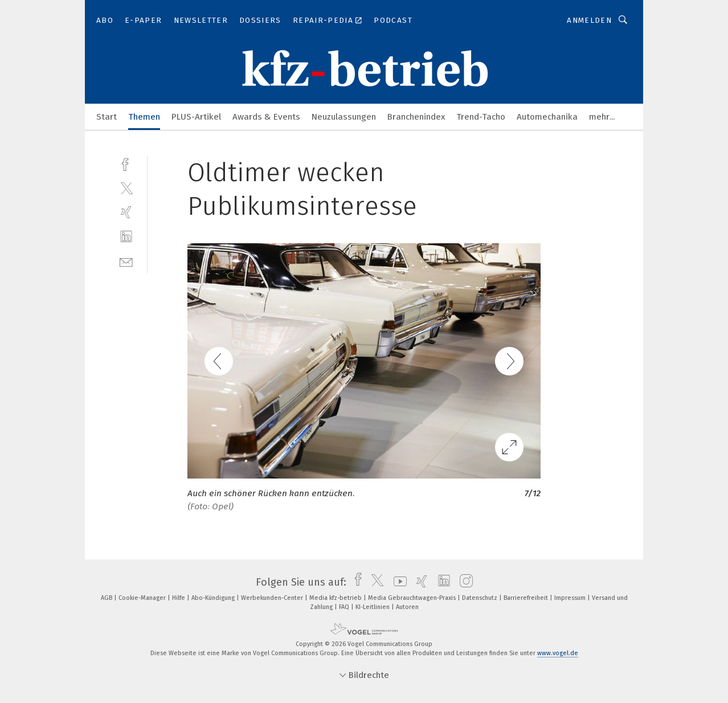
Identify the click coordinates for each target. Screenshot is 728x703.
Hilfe (179, 598)
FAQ (345, 607)
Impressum (571, 598)
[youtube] (397, 582)
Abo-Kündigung (214, 598)
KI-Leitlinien (373, 607)
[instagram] (463, 582)
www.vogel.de (558, 653)
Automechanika (547, 117)
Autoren (407, 607)
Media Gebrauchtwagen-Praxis (413, 598)
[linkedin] (126, 237)
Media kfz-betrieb (336, 598)
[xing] (126, 212)
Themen (144, 117)
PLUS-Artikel (196, 117)
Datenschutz (480, 598)
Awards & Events (266, 117)
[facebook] (126, 163)
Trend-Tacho (481, 117)
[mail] (126, 261)
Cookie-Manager (143, 598)
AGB (107, 598)
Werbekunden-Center (273, 598)
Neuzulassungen (344, 117)
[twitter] (126, 188)
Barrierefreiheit (527, 598)
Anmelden (589, 20)
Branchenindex (416, 117)
